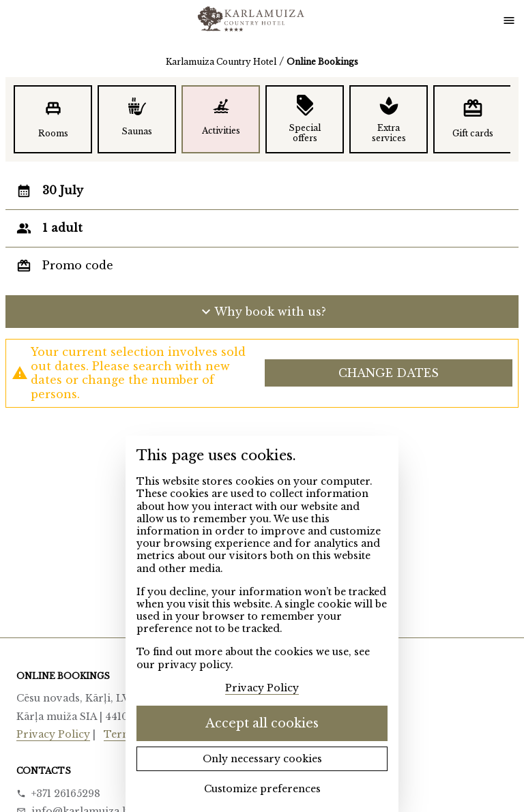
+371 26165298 (66, 794)
